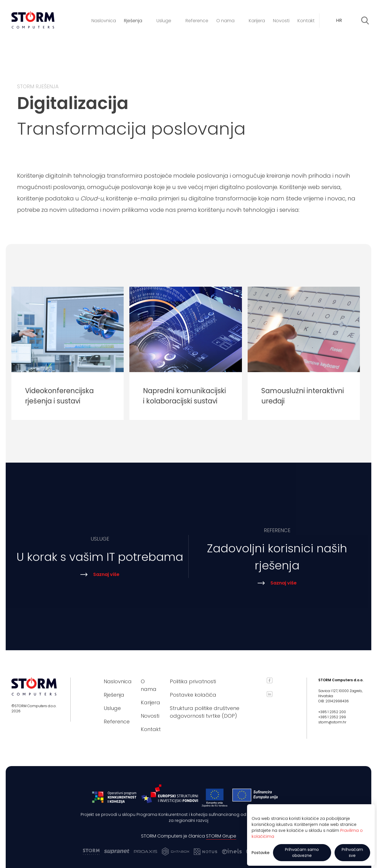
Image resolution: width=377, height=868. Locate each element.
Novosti (281, 21)
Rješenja (136, 21)
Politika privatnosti (193, 681)
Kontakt (306, 21)
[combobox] (343, 20)
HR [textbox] (339, 20)
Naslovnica (104, 21)
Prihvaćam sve (352, 852)
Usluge (167, 21)
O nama (229, 21)
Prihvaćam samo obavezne (302, 852)
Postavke (261, 853)
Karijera (257, 21)
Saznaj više (100, 579)
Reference (197, 21)
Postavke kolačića (193, 695)
